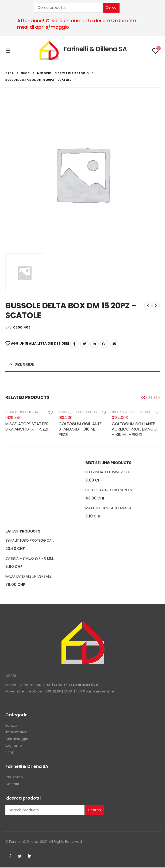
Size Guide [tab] (24, 364)
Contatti (12, 784)
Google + (104, 344)
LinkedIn (94, 344)
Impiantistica (16, 733)
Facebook (74, 344)
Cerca (111, 7)
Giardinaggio (17, 739)
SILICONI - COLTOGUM (86, 412)
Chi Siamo (14, 777)
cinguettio (84, 344)
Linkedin (30, 857)
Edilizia (11, 726)
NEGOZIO (11, 412)
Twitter (20, 857)
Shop (10, 753)
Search (95, 810)
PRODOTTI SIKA (28, 412)
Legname (14, 746)
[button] (143, 397)
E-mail (114, 344)
